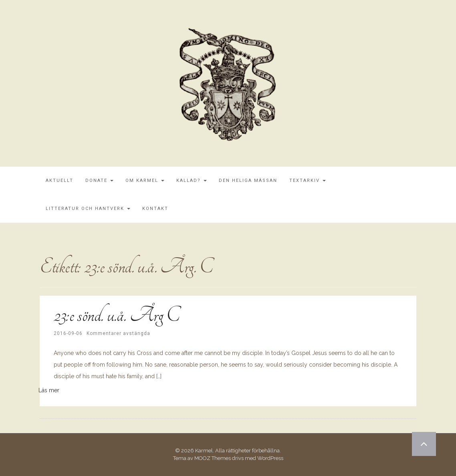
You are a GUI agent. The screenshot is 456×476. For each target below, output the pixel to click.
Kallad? (192, 181)
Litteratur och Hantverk (88, 209)
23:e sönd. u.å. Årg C (117, 315)
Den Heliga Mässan (248, 181)
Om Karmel (145, 181)
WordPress (270, 458)
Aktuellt (60, 181)
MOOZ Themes (213, 458)
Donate (99, 181)
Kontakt (155, 209)
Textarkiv (308, 181)
